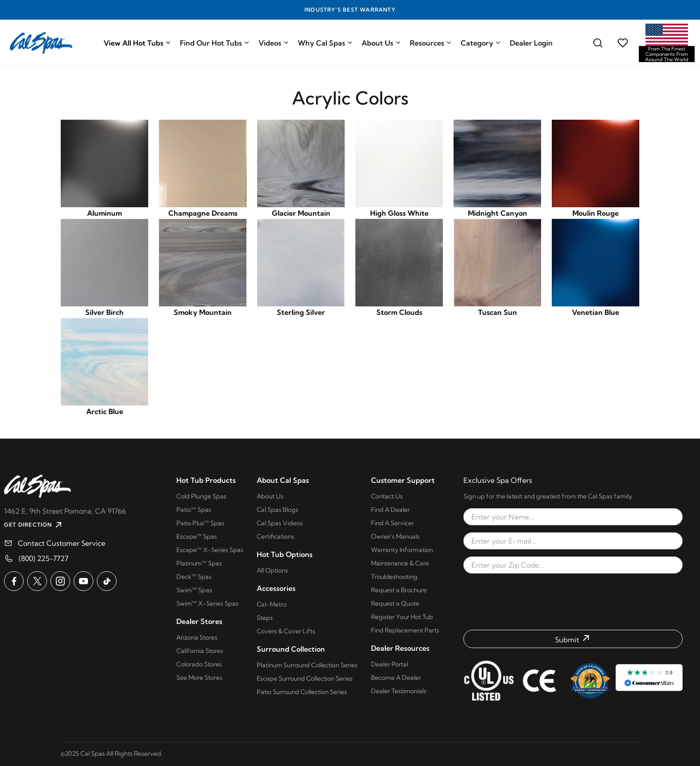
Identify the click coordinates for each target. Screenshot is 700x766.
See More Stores (199, 678)
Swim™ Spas (194, 590)
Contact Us (387, 496)
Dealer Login (531, 43)
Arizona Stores (197, 637)
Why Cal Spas (325, 43)
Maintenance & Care (400, 563)
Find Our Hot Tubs (215, 43)
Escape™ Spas (197, 536)
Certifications (275, 536)
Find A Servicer (392, 523)
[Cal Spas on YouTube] (83, 581)
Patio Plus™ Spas (200, 523)
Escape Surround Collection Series (305, 678)
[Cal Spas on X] (37, 581)
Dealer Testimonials (399, 691)
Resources (431, 43)
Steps (265, 618)
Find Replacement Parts (405, 630)
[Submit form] (573, 639)
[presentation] (573, 602)
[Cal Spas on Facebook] (14, 581)
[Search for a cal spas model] (598, 43)
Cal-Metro (272, 604)
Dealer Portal (390, 664)
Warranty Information (402, 550)
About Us (381, 43)
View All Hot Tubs (137, 43)
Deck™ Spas (194, 577)
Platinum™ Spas (199, 563)
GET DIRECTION (34, 525)
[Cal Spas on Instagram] (60, 581)
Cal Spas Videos (280, 523)
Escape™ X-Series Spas (210, 550)
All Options (272, 570)
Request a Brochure (399, 590)
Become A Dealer (396, 678)
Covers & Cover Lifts (286, 631)
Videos (274, 43)
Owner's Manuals (395, 536)
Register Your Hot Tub (402, 617)
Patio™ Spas (194, 510)
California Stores (200, 651)
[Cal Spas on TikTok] (107, 581)
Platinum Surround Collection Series (307, 665)
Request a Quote (395, 603)
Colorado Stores (199, 664)
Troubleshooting (394, 577)
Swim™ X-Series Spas (207, 603)
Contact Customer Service (62, 543)
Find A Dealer (390, 510)
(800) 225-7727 (44, 558)
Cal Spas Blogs (277, 510)
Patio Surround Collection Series (302, 692)
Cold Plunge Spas (201, 496)
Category (481, 43)
